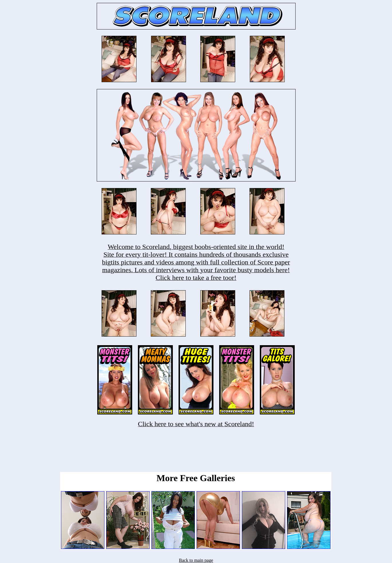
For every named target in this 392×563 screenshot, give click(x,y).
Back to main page (196, 560)
